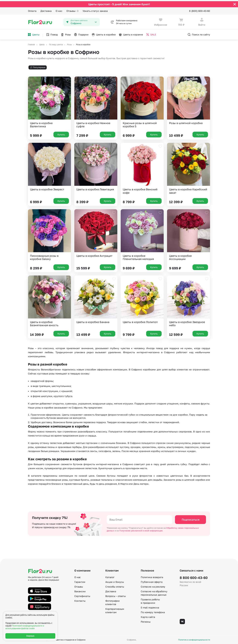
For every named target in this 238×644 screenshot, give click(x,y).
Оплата (32, 10)
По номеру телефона (153, 611)
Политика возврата (152, 576)
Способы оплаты (115, 586)
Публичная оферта (152, 581)
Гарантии (80, 581)
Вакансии (80, 590)
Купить (61, 134)
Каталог (110, 576)
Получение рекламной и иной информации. (141, 530)
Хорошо (30, 636)
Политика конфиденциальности (194, 639)
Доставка (46, 10)
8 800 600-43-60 (194, 577)
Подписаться (191, 519)
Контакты (80, 600)
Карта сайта (148, 616)
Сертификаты (82, 595)
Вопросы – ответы (116, 595)
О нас (59, 10)
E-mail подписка (150, 606)
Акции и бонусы (115, 581)
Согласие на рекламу (153, 586)
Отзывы (72, 10)
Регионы (146, 621)
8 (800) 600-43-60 (200, 10)
